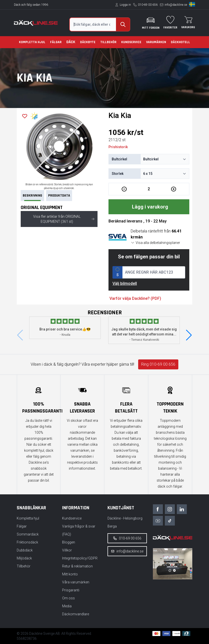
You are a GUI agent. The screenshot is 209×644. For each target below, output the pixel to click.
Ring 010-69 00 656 (158, 364)
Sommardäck (28, 534)
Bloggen (69, 542)
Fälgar (56, 42)
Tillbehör (108, 42)
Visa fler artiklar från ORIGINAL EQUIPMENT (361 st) (64, 219)
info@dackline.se (176, 5)
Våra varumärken (76, 582)
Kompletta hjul (32, 42)
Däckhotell (180, 42)
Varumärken (156, 42)
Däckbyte (88, 42)
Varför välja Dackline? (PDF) (135, 298)
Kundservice (131, 42)
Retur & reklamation (77, 566)
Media (67, 606)
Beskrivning (32, 197)
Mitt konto (70, 574)
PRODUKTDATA (59, 196)
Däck (71, 42)
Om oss (68, 598)
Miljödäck (24, 558)
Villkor (67, 550)
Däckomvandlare (76, 614)
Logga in (125, 5)
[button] (189, 335)
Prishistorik (118, 147)
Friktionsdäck (27, 542)
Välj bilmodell (125, 283)
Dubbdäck (25, 550)
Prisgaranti (71, 590)
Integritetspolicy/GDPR (80, 558)
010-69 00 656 (148, 5)
